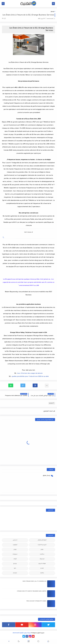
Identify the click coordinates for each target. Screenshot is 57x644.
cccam (42, 568)
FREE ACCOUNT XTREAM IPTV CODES (36, 601)
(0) (4, 19)
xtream (15, 573)
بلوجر (42, 550)
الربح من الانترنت (42, 545)
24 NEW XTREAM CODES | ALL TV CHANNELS (34, 581)
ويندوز (52, 12)
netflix (42, 573)
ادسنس (15, 540)
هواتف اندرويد (42, 564)
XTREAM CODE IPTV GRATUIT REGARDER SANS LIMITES (32, 591)
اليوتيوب (15, 545)
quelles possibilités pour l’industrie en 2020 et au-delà (30, 377)
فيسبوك (42, 559)
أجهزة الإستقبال (42, 540)
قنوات (15, 559)
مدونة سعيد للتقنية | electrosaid (22, 633)
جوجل (15, 550)
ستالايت (42, 554)
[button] (35, 385)
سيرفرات (15, 554)
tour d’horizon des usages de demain (30, 373)
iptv (15, 568)
